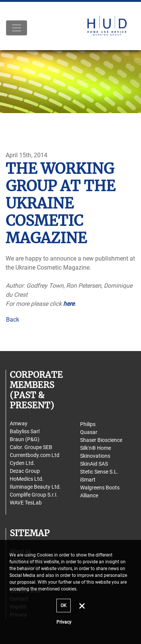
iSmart (88, 480)
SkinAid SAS (94, 464)
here (69, 304)
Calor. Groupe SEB (31, 447)
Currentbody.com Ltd (35, 455)
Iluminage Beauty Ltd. (35, 487)
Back (13, 320)
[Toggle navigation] (17, 28)
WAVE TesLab (26, 503)
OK (64, 606)
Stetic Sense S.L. (99, 472)
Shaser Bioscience (101, 440)
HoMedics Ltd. (27, 479)
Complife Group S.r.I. (34, 495)
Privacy (64, 622)
